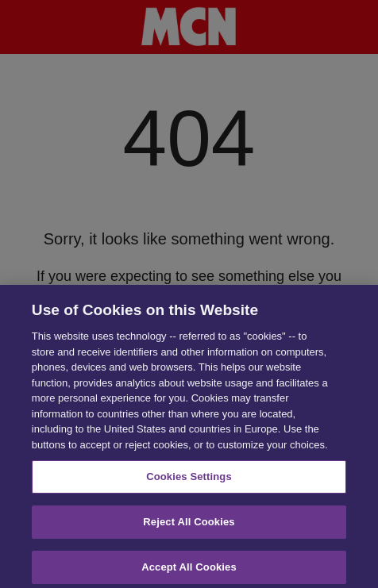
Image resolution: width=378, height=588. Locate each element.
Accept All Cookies (189, 570)
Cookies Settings (189, 480)
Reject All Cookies (189, 525)
